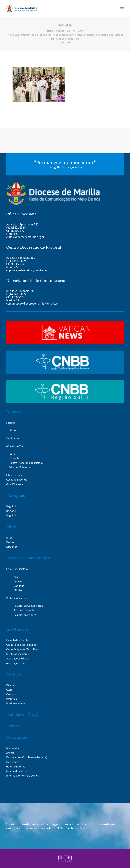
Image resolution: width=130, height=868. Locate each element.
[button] (122, 9)
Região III (12, 515)
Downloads (13, 762)
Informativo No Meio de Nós (22, 776)
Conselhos (15, 458)
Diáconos (12, 547)
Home (50, 31)
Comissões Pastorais (18, 569)
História (11, 423)
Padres (10, 542)
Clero (80, 31)
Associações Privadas (18, 658)
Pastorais (12, 699)
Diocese (71, 31)
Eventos (14, 726)
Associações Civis (16, 663)
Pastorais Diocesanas (18, 598)
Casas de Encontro (17, 480)
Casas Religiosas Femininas (22, 645)
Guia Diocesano (15, 484)
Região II (11, 511)
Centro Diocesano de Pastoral (26, 463)
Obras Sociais (14, 475)
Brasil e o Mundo (16, 703)
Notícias (60, 31)
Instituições (17, 629)
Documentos (14, 757)
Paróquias (16, 495)
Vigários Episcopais (20, 467)
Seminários (13, 438)
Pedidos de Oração (23, 715)
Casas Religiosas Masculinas (22, 649)
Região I (11, 506)
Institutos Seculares (17, 654)
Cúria (12, 454)
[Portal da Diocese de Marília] (22, 9)
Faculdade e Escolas (18, 640)
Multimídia (17, 737)
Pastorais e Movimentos (28, 558)
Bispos (13, 430)
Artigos (10, 753)
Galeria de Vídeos (16, 771)
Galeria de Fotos (16, 767)
